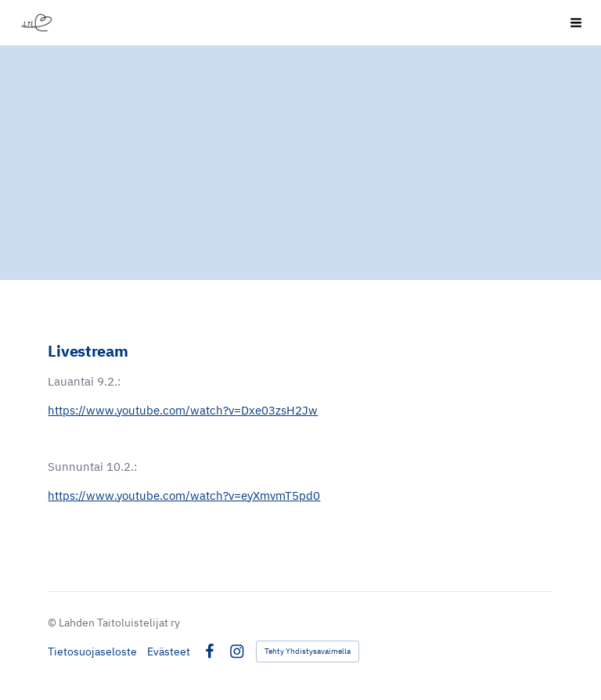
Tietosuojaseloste (92, 652)
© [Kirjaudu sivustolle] (53, 623)
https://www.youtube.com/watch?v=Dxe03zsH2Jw (183, 410)
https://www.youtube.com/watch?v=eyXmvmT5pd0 (184, 495)
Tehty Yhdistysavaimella (308, 651)
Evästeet (169, 652)
